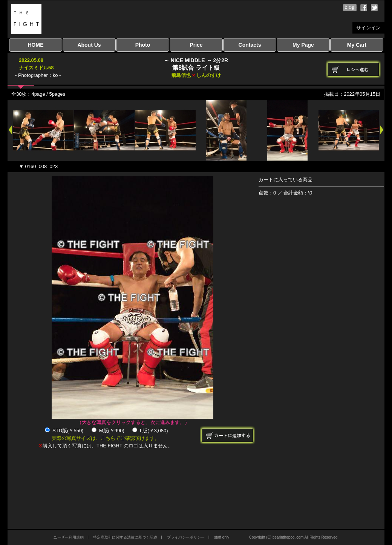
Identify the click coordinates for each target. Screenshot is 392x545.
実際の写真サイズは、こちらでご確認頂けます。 (106, 438)
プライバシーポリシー (186, 537)
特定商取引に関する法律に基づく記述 (125, 537)
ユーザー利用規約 (69, 537)
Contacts (250, 45)
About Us (89, 45)
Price (196, 45)
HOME (36, 45)
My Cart (357, 45)
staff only (222, 537)
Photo (143, 45)
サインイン (368, 28)
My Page (303, 45)
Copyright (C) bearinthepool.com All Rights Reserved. (294, 537)
